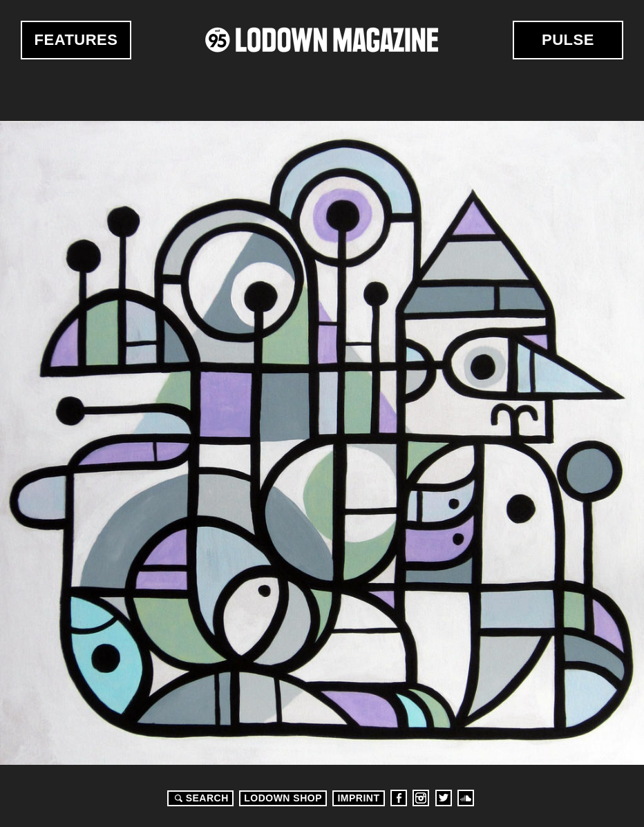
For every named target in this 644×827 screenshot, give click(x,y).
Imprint (358, 798)
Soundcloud (466, 798)
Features (76, 40)
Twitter (444, 798)
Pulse (568, 40)
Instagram (421, 798)
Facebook (399, 798)
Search (200, 798)
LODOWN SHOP (283, 798)
